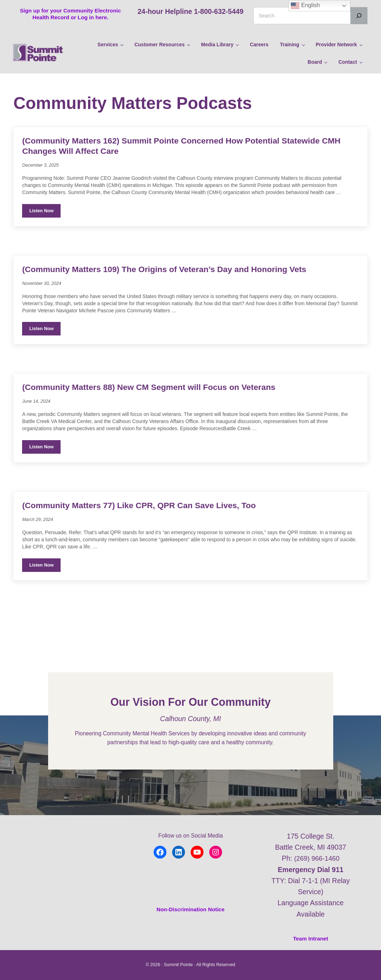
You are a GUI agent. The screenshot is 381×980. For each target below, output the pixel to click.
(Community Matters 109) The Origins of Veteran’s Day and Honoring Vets (174, 293)
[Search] (359, 16)
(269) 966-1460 (317, 859)
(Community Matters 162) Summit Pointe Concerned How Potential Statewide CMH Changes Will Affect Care (181, 168)
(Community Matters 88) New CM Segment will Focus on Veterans (157, 412)
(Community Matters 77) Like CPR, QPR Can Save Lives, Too (147, 531)
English (305, 6)
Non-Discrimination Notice (191, 909)
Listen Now (45, 235)
